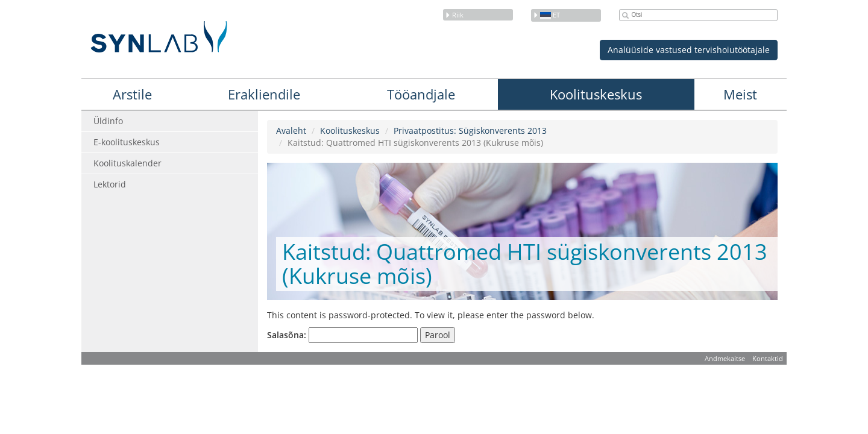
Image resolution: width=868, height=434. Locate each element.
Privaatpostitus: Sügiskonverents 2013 (470, 131)
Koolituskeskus (596, 94)
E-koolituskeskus (127, 142)
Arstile (132, 94)
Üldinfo (108, 121)
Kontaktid (768, 358)
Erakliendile (264, 94)
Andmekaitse (725, 358)
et (546, 15)
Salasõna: (342, 335)
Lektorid (110, 184)
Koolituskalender (127, 163)
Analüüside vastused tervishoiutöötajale (689, 50)
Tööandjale (421, 94)
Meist (740, 94)
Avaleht (291, 131)
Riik (454, 15)
